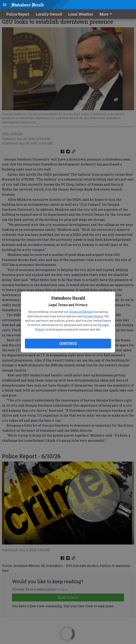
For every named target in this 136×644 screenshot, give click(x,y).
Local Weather (81, 14)
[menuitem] (107, 14)
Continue (68, 343)
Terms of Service (81, 312)
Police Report (18, 14)
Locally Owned (49, 14)
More (106, 14)
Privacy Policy (93, 316)
